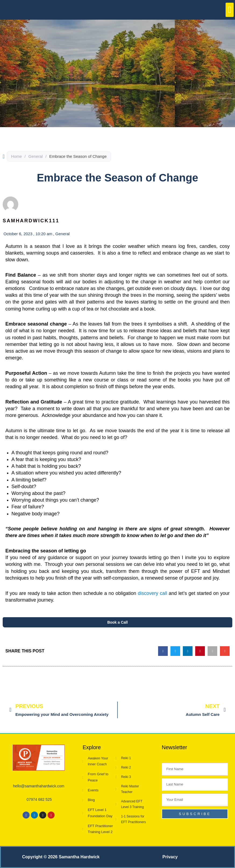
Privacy (170, 857)
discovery (149, 593)
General (36, 156)
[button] (230, 10)
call (164, 593)
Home (16, 156)
